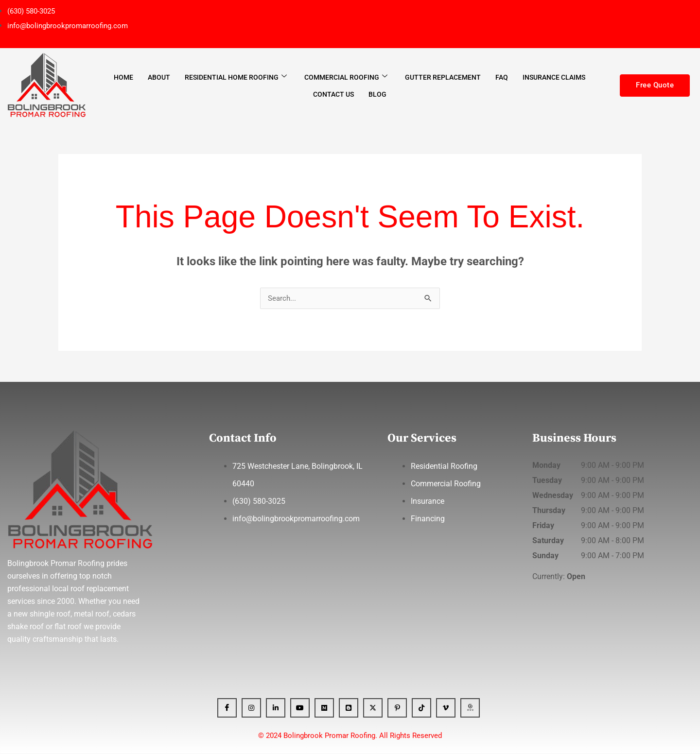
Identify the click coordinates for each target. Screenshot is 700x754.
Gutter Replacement (443, 77)
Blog (377, 94)
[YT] (300, 708)
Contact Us (333, 94)
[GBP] (470, 708)
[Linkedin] (276, 708)
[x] (373, 708)
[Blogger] (349, 708)
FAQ (502, 77)
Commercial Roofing (346, 77)
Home (123, 77)
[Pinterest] (397, 708)
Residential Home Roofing (236, 77)
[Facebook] (227, 708)
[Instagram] (251, 708)
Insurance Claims (554, 77)
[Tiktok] (421, 708)
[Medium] (324, 708)
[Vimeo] (446, 708)
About (159, 77)
